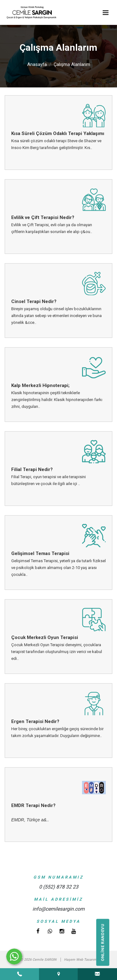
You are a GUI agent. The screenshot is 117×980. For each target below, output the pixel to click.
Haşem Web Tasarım (80, 960)
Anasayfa (37, 64)
